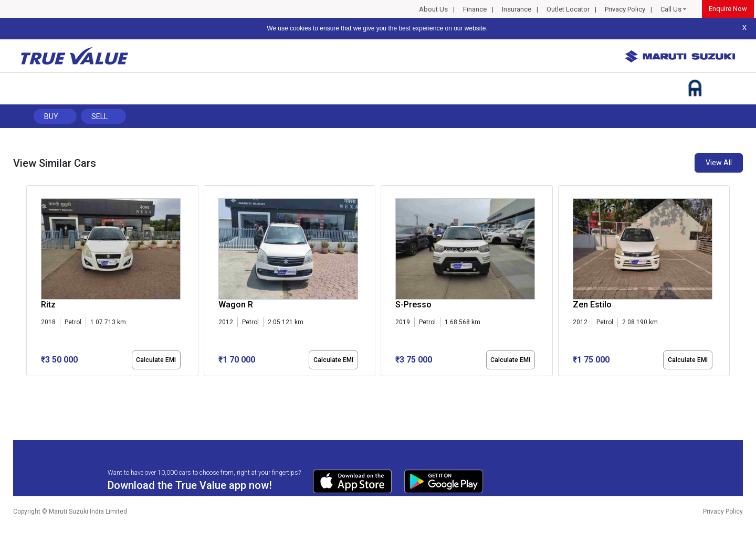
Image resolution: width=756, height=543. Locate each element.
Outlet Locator (568, 9)
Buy (51, 116)
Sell (99, 116)
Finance (475, 9)
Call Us (671, 9)
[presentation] (32, 283)
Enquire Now (728, 9)
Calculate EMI (156, 360)
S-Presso (413, 305)
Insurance (517, 9)
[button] (29, 385)
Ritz (48, 305)
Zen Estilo (592, 305)
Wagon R (236, 305)
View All (719, 163)
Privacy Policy (625, 9)
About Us (433, 9)
